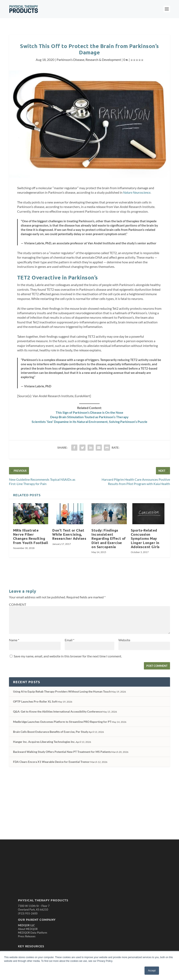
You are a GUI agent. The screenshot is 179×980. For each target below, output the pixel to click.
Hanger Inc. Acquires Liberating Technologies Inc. (44, 742)
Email (69, 640)
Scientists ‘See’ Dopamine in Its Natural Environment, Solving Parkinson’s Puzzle (89, 422)
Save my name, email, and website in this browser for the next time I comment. (68, 656)
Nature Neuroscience (137, 192)
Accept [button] (152, 971)
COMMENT (18, 604)
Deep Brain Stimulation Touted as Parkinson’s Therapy (89, 417)
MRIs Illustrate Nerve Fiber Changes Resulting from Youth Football (31, 536)
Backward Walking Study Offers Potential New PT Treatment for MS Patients (62, 752)
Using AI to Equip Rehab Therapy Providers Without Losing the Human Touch (62, 691)
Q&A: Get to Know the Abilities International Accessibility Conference (57, 711)
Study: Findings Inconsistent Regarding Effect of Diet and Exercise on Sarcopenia (109, 539)
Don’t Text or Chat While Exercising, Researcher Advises (69, 534)
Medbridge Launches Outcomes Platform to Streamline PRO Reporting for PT (62, 722)
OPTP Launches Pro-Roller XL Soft (35, 701)
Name (14, 640)
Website (124, 640)
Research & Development (103, 60)
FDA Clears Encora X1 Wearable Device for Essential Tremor (51, 762)
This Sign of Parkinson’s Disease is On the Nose (89, 412)
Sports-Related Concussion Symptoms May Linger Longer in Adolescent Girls (145, 539)
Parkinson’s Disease (70, 60)
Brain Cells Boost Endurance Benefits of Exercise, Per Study (51, 732)
